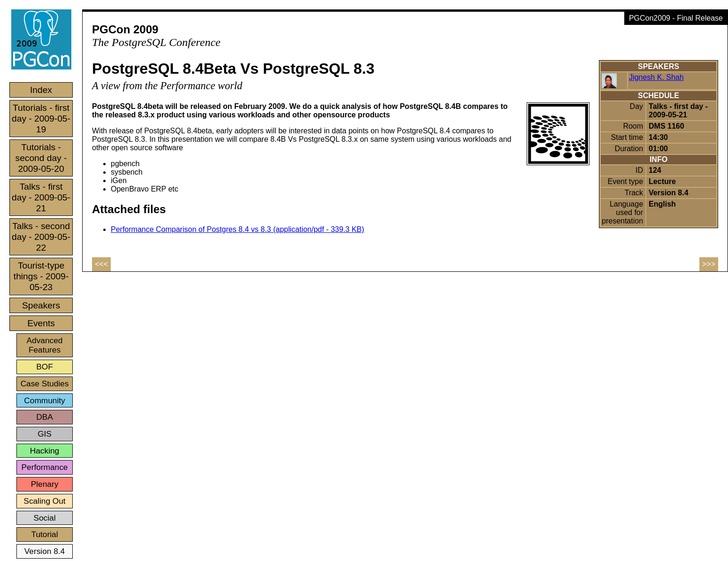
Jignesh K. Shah (656, 77)
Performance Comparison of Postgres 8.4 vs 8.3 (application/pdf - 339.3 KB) (238, 229)
